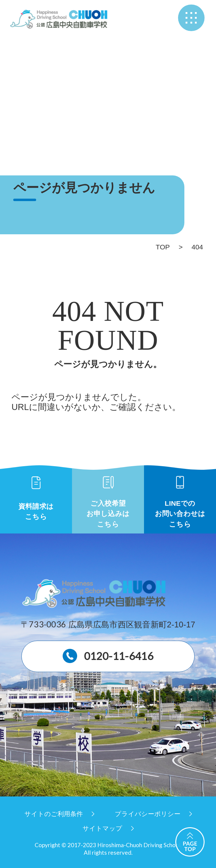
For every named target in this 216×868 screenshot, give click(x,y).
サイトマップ (102, 828)
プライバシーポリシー (148, 814)
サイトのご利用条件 (54, 814)
